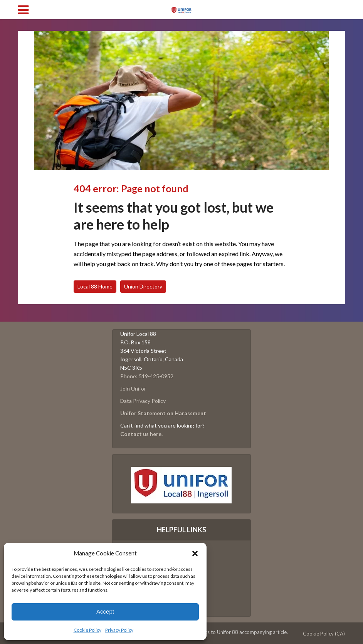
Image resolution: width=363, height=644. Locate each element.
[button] (195, 553)
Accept (105, 611)
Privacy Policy (119, 630)
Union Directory (143, 286)
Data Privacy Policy (143, 401)
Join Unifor (133, 388)
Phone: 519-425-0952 (147, 376)
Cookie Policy (87, 630)
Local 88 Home (95, 286)
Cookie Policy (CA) (324, 634)
